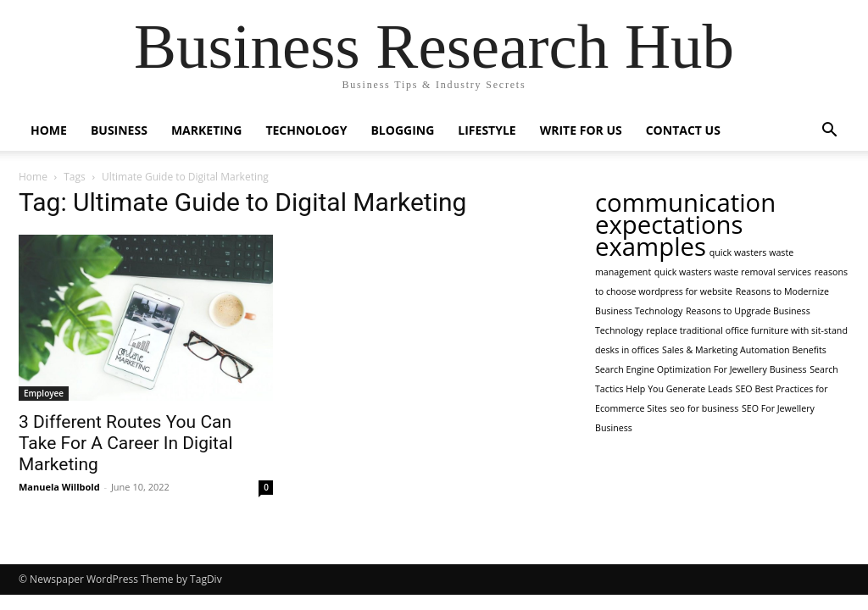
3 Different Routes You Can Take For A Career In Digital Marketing (126, 443)
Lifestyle (487, 130)
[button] (829, 132)
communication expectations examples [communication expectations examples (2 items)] (685, 225)
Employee (44, 393)
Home (49, 130)
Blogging (402, 130)
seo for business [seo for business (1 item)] (704, 408)
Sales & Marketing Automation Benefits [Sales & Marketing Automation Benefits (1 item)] (744, 350)
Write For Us (581, 130)
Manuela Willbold (59, 487)
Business (119, 130)
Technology (306, 130)
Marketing (207, 130)
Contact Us (683, 130)
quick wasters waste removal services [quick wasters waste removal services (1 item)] (733, 272)
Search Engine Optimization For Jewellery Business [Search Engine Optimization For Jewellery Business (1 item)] (701, 369)
